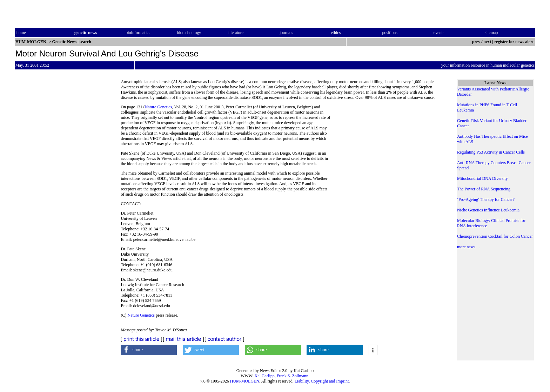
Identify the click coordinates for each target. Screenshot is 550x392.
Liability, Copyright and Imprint (322, 381)
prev (476, 42)
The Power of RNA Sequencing (484, 189)
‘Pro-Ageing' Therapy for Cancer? (486, 200)
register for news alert (514, 42)
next (487, 42)
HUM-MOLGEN (245, 381)
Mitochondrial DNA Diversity (482, 178)
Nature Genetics (159, 107)
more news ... (468, 247)
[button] (149, 350)
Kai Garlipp (265, 376)
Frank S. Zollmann (293, 376)
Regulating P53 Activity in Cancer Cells (491, 152)
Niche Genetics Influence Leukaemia (488, 210)
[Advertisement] (388, 153)
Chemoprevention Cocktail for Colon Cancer (495, 236)
